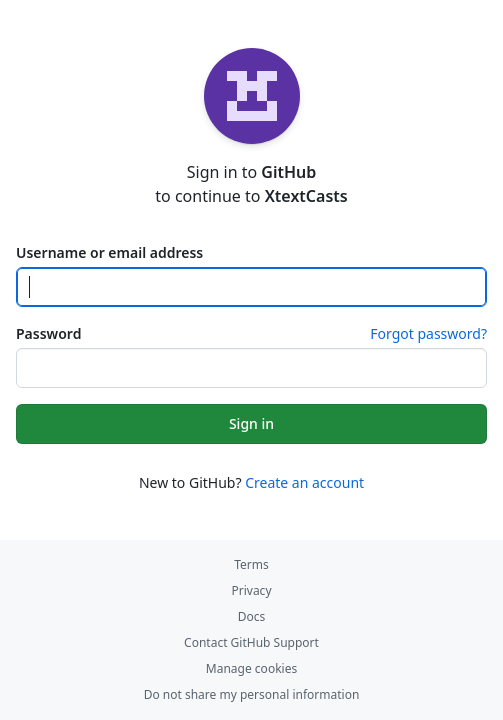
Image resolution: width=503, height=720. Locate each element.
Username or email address (109, 252)
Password (48, 333)
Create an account (304, 482)
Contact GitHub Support (251, 642)
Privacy (251, 590)
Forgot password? (428, 333)
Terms (251, 564)
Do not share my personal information (252, 694)
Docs (252, 616)
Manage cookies (251, 668)
